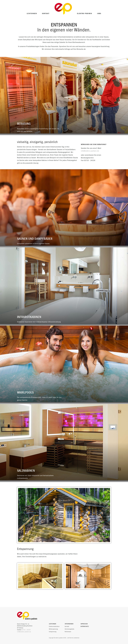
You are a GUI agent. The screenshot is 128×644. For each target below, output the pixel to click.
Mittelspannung (53, 629)
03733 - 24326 (26, 630)
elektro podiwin (84, 13)
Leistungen (32, 13)
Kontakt (46, 13)
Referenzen (68, 632)
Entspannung (53, 632)
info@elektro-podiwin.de (90, 151)
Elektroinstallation (54, 626)
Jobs (99, 13)
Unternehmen (69, 624)
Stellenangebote (69, 629)
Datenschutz (85, 626)
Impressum (84, 624)
